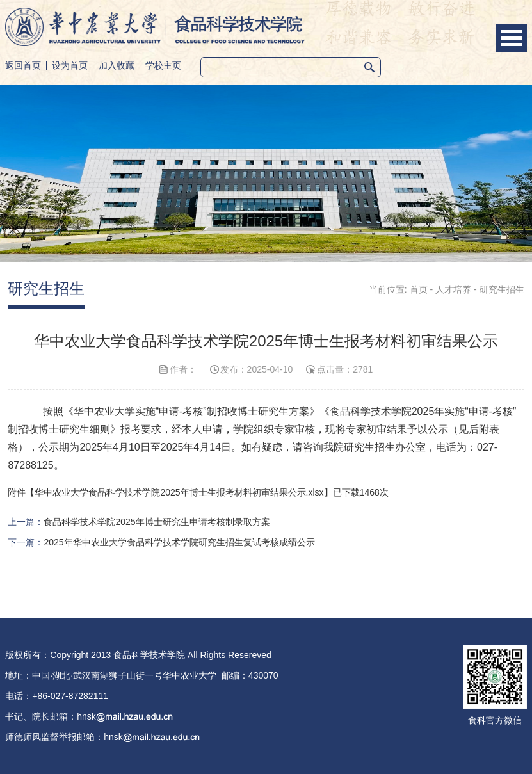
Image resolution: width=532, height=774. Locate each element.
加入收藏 (117, 65)
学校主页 (163, 65)
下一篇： (161, 542)
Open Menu (512, 38)
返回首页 (23, 65)
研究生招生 (502, 289)
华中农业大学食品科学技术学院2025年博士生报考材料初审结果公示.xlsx (179, 492)
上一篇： (139, 522)
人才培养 (453, 289)
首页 (419, 289)
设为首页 (70, 65)
